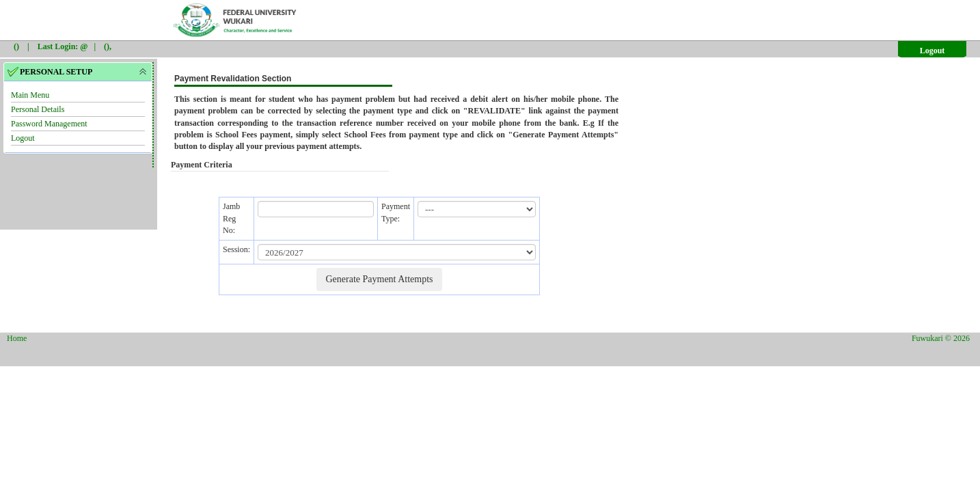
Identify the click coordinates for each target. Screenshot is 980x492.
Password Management (49, 124)
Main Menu (30, 95)
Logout (933, 51)
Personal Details (38, 109)
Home (17, 338)
